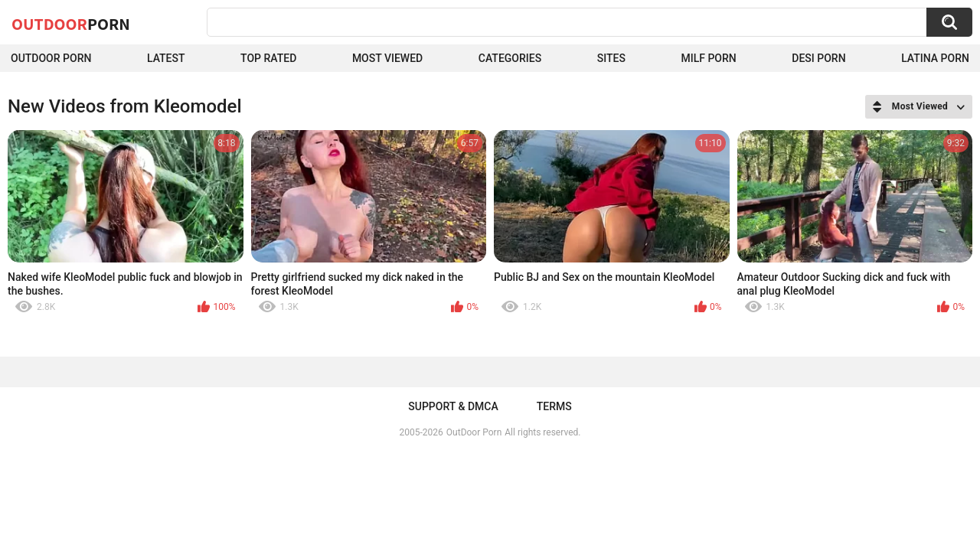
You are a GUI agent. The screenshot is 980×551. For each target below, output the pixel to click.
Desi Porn (818, 58)
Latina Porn (935, 58)
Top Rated (268, 58)
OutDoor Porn (474, 432)
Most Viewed (387, 58)
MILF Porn (708, 58)
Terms (554, 406)
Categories (510, 58)
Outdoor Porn (51, 58)
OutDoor (71, 24)
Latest (166, 58)
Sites (611, 58)
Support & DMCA (453, 406)
